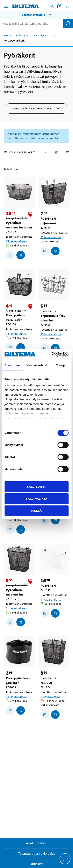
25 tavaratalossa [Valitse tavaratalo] (51, 237)
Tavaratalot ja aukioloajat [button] (36, 853)
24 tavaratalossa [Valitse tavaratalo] (16, 241)
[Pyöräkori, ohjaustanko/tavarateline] (54, 285)
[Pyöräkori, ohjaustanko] (54, 192)
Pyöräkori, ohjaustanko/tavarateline (53, 316)
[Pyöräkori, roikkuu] (54, 652)
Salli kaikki (36, 486)
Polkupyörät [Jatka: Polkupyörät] (23, 35)
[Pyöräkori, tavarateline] (19, 559)
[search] (36, 23)
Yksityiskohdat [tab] (37, 365)
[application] (65, 859)
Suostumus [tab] (13, 365)
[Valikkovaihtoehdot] (6, 6)
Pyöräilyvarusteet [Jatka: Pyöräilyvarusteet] (44, 35)
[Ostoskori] (67, 6)
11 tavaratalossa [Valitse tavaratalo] (51, 599)
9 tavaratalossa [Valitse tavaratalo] (50, 697)
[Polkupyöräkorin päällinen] (19, 652)
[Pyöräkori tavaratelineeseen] (19, 192)
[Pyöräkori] (54, 559)
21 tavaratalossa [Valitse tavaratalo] (16, 608)
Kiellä (36, 511)
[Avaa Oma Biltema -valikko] (52, 6)
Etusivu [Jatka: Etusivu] (8, 35)
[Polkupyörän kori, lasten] (19, 285)
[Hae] (68, 23)
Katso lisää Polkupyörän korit (36, 108)
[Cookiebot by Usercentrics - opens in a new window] (52, 354)
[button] (36, 15)
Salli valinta (36, 499)
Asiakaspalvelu (37, 843)
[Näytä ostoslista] (59, 6)
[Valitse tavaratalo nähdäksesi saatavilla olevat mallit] (36, 136)
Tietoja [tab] (61, 365)
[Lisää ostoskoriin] (10, 255)
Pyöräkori (48, 586)
